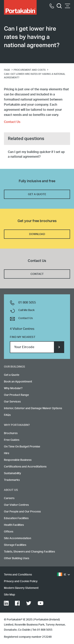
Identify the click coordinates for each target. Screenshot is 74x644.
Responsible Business (18, 460)
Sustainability (12, 473)
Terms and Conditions (18, 575)
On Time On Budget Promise (22, 447)
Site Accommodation (18, 538)
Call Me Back (26, 310)
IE (62, 575)
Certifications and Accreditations (25, 467)
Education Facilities (16, 518)
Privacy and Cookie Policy (21, 581)
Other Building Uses (17, 558)
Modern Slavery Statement (21, 588)
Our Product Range (16, 395)
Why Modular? (13, 388)
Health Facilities (14, 525)
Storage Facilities (15, 545)
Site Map (10, 595)
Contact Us (12, 122)
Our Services (12, 402)
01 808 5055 (27, 303)
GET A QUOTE (37, 194)
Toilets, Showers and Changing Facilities (29, 552)
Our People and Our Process (22, 512)
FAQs (7, 415)
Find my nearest (23, 337)
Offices (9, 532)
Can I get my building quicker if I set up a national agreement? (36, 154)
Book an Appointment (18, 382)
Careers (9, 498)
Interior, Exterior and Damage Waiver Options (33, 408)
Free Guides (12, 440)
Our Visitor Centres (16, 505)
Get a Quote (12, 375)
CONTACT (37, 274)
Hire (7, 453)
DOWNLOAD (37, 234)
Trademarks (12, 480)
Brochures (11, 433)
